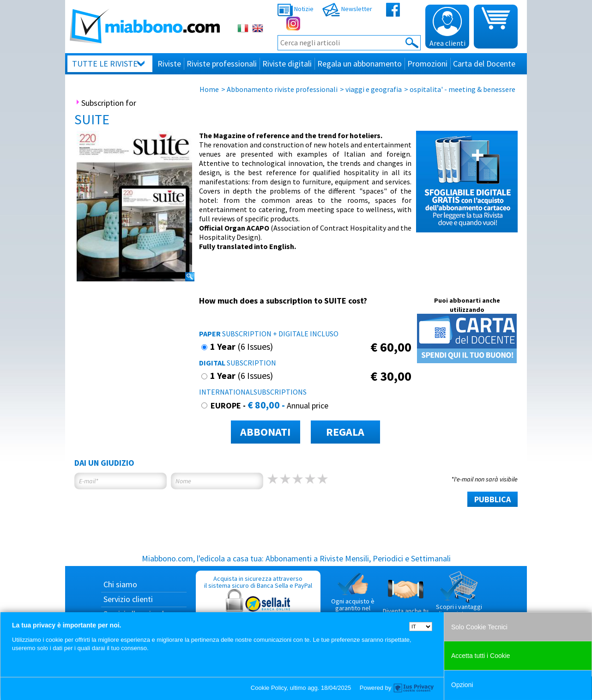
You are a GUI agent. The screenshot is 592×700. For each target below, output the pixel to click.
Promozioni (427, 64)
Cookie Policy (269, 688)
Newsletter (347, 9)
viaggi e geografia (374, 89)
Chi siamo (120, 584)
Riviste (169, 64)
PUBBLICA (492, 499)
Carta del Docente (484, 64)
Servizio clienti (128, 599)
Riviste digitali (287, 64)
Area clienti (447, 27)
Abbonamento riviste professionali (282, 89)
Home (209, 89)
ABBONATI (265, 432)
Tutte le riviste (105, 64)
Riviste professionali (222, 64)
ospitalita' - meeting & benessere (462, 89)
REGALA (345, 432)
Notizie (296, 9)
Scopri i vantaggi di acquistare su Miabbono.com (459, 598)
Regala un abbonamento (359, 64)
